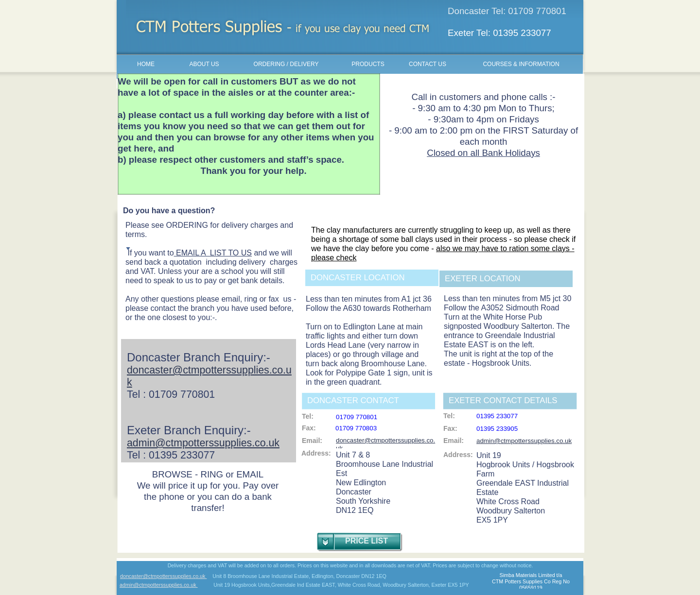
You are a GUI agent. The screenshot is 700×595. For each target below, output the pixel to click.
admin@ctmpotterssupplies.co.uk (159, 585)
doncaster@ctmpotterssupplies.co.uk (163, 576)
